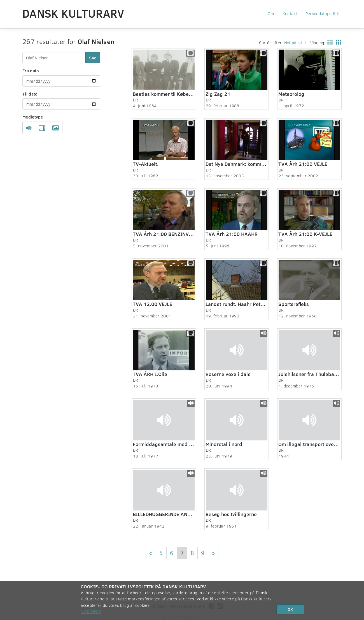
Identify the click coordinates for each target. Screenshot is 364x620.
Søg (93, 58)
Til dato (30, 94)
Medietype (33, 117)
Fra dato (31, 71)
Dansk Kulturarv (73, 13)
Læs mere (91, 611)
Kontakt (290, 13)
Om (271, 13)
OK (290, 609)
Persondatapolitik (322, 13)
